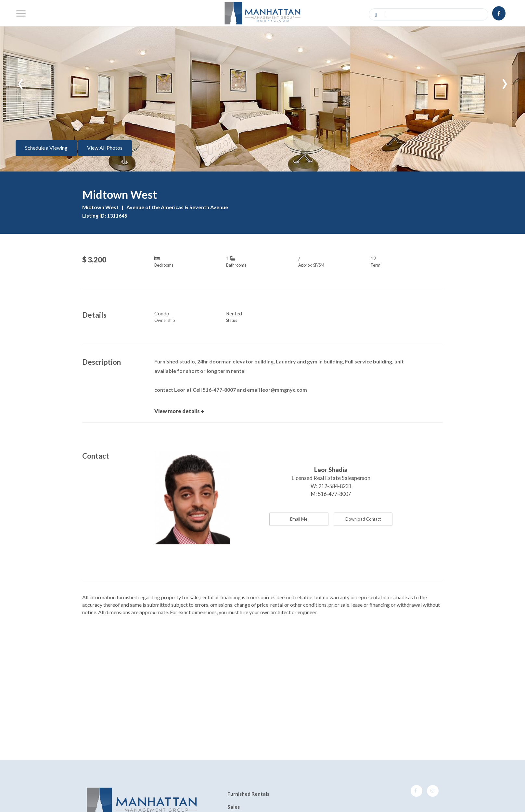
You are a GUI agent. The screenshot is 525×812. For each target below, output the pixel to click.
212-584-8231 (335, 486)
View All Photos (105, 148)
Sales (234, 807)
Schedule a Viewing (46, 148)
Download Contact (363, 519)
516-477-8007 (334, 494)
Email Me (299, 519)
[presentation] (20, 81)
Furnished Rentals (248, 794)
